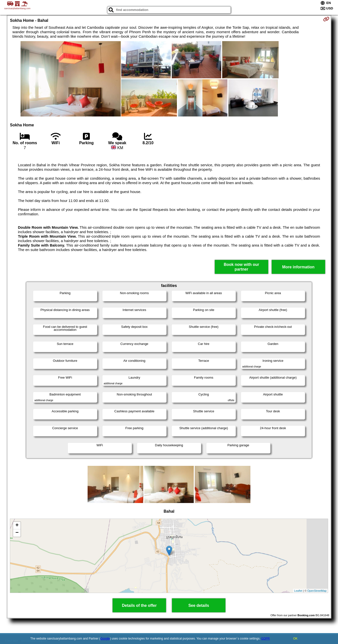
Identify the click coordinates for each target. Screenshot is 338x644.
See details (199, 605)
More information (298, 267)
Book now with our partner (241, 267)
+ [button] (17, 526)
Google (105, 639)
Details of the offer (139, 605)
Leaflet (298, 591)
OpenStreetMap (317, 591)
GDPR (266, 639)
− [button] (17, 533)
